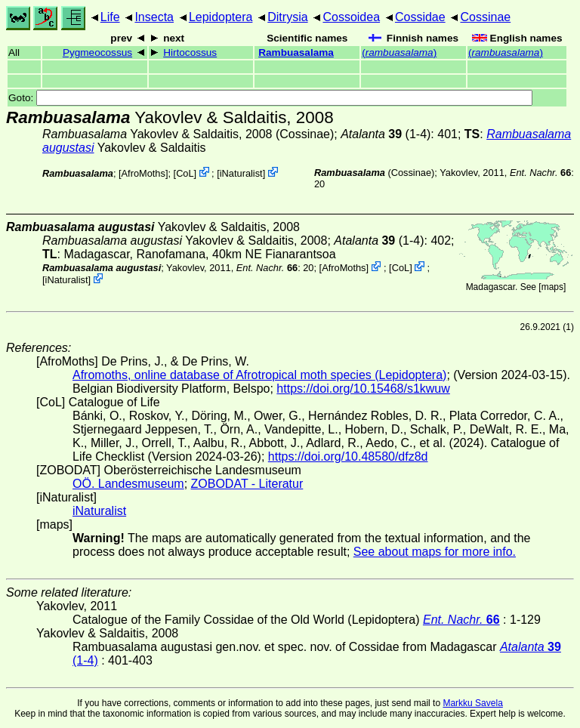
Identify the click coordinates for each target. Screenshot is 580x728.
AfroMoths (143, 173)
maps (552, 287)
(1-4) (386, 134)
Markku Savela (472, 703)
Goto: (270, 98)
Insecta (154, 17)
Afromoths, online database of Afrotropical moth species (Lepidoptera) (259, 375)
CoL (185, 173)
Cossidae (420, 17)
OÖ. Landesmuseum (128, 484)
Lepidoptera (221, 17)
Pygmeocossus (97, 52)
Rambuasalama (296, 52)
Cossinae (485, 17)
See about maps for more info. (435, 552)
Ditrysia (287, 17)
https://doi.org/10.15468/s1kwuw (363, 389)
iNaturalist (241, 173)
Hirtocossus (190, 52)
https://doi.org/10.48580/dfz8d (348, 457)
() (399, 52)
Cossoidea (351, 17)
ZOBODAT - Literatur (247, 484)
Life (110, 17)
